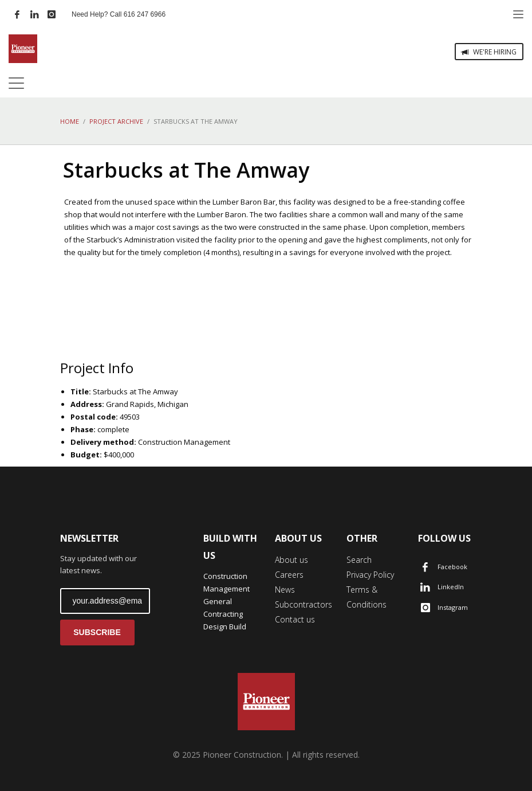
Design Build (225, 626)
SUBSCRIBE (97, 632)
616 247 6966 (145, 14)
